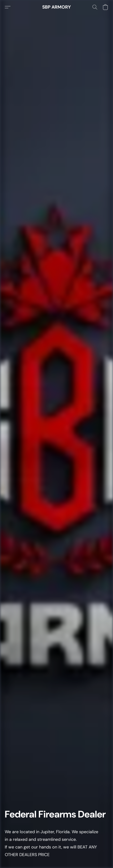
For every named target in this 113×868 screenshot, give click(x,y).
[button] (56, 7)
